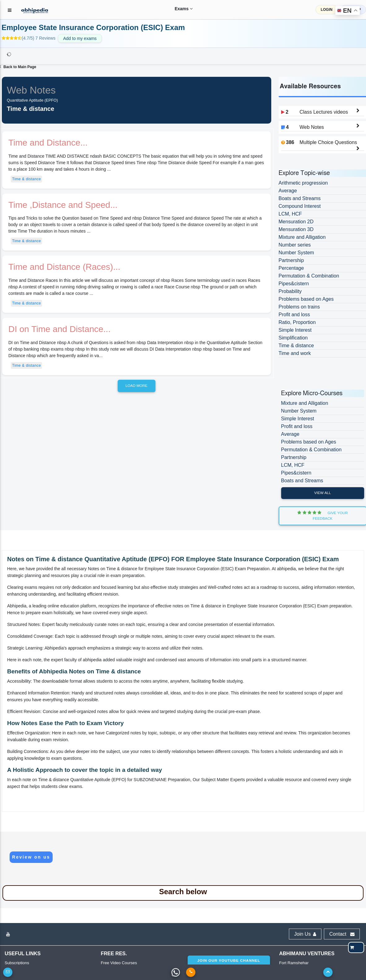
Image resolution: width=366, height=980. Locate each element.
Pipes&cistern (294, 284)
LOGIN (327, 10)
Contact (342, 934)
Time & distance (26, 179)
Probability (290, 291)
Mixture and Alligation (302, 237)
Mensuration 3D (296, 229)
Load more (136, 386)
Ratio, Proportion (297, 322)
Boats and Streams (300, 198)
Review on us (31, 857)
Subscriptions (17, 963)
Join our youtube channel (229, 960)
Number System (296, 253)
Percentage (291, 268)
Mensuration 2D (296, 222)
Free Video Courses (119, 963)
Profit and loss (294, 315)
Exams (179, 9)
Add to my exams (80, 38)
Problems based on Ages (306, 299)
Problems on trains (299, 307)
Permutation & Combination (309, 276)
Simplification (293, 338)
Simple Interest (295, 330)
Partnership (291, 260)
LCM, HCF (290, 214)
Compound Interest (300, 206)
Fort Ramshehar (294, 963)
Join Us (305, 934)
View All (323, 493)
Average (288, 191)
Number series (295, 245)
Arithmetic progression (303, 183)
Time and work (295, 353)
